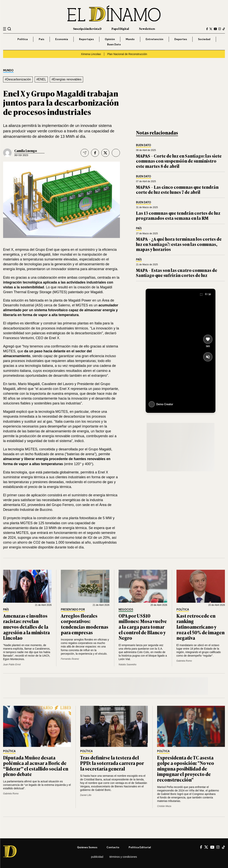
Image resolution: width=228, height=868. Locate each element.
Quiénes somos (87, 847)
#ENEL (41, 79)
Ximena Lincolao (91, 54)
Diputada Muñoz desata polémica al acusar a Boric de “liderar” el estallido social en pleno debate (36, 766)
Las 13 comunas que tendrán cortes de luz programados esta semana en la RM (178, 215)
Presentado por (73, 610)
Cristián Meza (164, 806)
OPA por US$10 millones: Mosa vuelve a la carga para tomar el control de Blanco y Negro (143, 627)
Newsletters (147, 29)
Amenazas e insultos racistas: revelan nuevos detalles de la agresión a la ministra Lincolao (26, 627)
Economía (62, 39)
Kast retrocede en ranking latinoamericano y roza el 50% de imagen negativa (200, 627)
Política (23, 39)
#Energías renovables (66, 79)
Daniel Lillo (86, 795)
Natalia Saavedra (127, 665)
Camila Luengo (26, 151)
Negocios (126, 610)
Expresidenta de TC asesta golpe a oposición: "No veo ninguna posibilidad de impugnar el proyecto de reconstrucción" (186, 768)
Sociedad (204, 39)
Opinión (110, 39)
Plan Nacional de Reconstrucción (127, 54)
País (41, 39)
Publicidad (97, 857)
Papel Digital (120, 29)
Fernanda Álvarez (70, 659)
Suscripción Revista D (87, 29)
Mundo (130, 39)
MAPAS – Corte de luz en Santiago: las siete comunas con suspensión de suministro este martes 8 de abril (179, 161)
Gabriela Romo (184, 661)
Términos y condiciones (123, 857)
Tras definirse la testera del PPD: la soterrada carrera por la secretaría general (112, 763)
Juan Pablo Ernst (12, 665)
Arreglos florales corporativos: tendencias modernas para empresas (85, 624)
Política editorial (140, 847)
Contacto (113, 847)
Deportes (181, 39)
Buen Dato (114, 44)
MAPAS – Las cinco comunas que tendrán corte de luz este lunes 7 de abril (177, 189)
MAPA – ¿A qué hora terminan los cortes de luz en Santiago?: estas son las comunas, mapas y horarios (179, 244)
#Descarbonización (18, 79)
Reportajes (86, 39)
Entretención (154, 39)
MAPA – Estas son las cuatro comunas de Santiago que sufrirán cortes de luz (177, 273)
